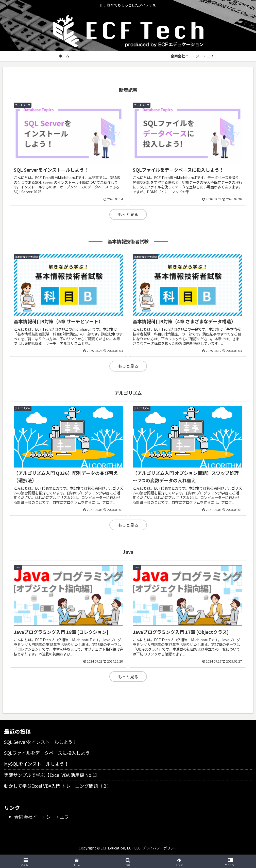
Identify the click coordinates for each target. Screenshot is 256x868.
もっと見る (128, 214)
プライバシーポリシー (160, 848)
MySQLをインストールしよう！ (36, 764)
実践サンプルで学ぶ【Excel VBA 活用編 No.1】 (52, 775)
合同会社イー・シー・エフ (42, 817)
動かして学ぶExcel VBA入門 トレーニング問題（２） (58, 786)
